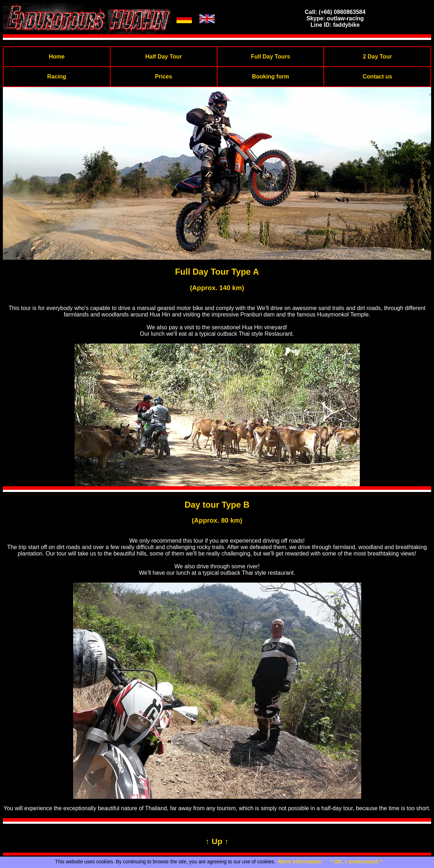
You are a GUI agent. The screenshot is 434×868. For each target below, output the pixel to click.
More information (300, 861)
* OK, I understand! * (357, 861)
